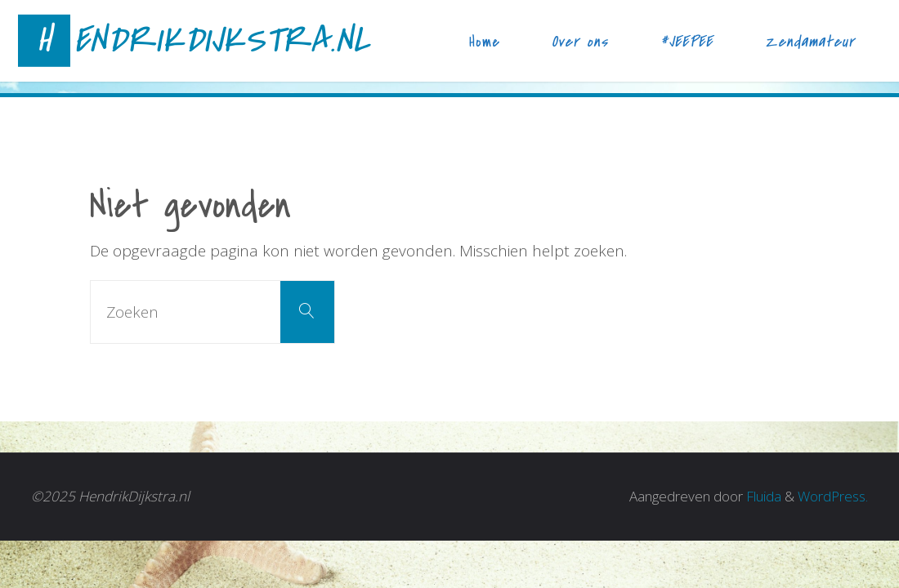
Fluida (762, 496)
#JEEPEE (687, 42)
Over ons (580, 42)
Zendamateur (810, 42)
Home (485, 42)
